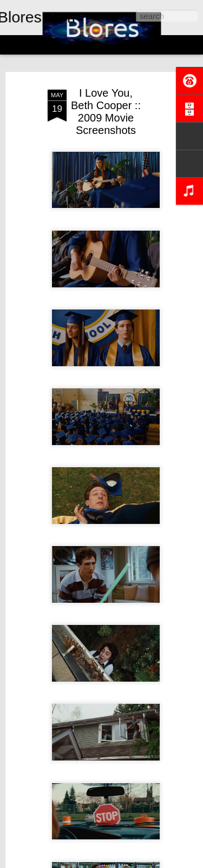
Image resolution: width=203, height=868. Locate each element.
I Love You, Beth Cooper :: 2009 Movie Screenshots (106, 112)
